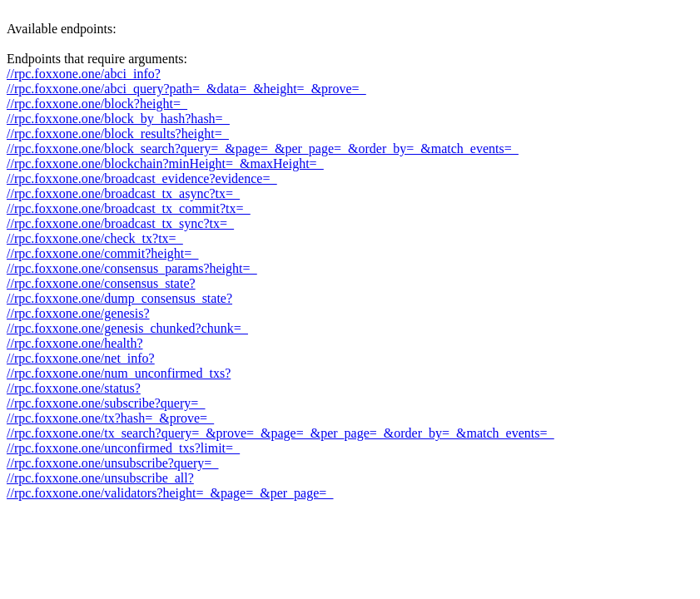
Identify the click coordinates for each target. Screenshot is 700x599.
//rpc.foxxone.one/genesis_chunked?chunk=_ (127, 328)
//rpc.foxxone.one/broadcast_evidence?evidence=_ (141, 178)
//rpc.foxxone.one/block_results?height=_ (118, 134)
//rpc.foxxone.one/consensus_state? (101, 283)
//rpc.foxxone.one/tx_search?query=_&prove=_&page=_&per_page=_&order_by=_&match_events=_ (280, 433)
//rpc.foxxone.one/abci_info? (84, 74)
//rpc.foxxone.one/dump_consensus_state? (119, 298)
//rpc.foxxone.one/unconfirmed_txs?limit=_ (123, 448)
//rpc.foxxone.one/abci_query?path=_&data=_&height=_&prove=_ (186, 89)
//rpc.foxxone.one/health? (75, 343)
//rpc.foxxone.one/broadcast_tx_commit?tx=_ (129, 208)
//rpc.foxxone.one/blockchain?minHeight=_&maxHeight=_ (165, 163)
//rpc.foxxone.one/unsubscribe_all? (100, 478)
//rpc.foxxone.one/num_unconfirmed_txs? (119, 373)
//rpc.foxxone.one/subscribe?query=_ (106, 403)
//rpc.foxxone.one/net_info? (81, 358)
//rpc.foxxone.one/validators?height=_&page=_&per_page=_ (170, 493)
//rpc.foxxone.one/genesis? (78, 313)
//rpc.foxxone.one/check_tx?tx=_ (95, 238)
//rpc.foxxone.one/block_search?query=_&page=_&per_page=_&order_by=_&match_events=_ (263, 149)
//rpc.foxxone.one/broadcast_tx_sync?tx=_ (120, 223)
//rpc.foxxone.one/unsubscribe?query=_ (112, 463)
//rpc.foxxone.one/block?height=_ (97, 104)
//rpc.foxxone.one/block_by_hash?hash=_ (118, 119)
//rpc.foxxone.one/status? (74, 388)
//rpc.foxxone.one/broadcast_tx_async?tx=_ (123, 193)
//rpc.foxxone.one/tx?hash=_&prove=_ (110, 418)
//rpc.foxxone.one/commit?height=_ (102, 253)
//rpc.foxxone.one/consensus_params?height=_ (132, 268)
